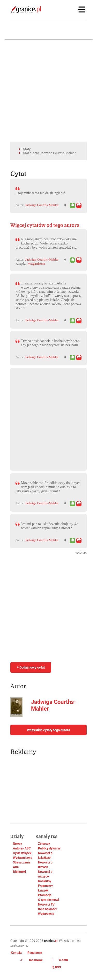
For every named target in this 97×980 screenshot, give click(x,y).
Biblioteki (19, 872)
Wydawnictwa (23, 858)
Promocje (45, 895)
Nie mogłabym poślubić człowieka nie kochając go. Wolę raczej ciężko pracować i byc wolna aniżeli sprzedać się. (46, 243)
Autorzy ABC (22, 848)
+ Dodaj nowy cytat (31, 667)
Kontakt (16, 953)
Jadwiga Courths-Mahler (42, 205)
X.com (60, 960)
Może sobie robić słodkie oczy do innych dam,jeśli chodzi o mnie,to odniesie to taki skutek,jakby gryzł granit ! (48, 487)
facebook (32, 960)
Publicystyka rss (49, 848)
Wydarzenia (46, 914)
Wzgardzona (37, 264)
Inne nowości (47, 909)
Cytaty (26, 149)
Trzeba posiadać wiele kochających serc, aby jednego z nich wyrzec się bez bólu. (50, 343)
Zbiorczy (44, 844)
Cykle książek (22, 853)
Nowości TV (46, 904)
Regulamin (35, 953)
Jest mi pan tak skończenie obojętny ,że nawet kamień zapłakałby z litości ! (50, 526)
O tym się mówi (48, 900)
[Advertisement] (48, 417)
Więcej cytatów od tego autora (45, 225)
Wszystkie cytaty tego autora (48, 730)
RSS (56, 967)
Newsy (17, 844)
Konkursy (45, 881)
